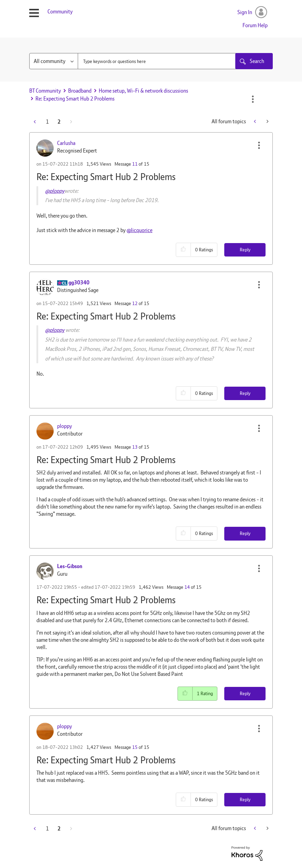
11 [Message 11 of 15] (135, 164)
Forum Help (255, 25)
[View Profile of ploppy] (64, 426)
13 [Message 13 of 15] (135, 447)
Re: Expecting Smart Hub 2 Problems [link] (75, 99)
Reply (245, 250)
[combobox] (175, 61)
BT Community (45, 91)
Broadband (80, 91)
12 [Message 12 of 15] (135, 303)
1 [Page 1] (47, 122)
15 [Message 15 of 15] (135, 747)
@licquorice (139, 230)
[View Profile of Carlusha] (66, 143)
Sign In (245, 12)
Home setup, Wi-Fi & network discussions (143, 91)
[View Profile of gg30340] (79, 283)
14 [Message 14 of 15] (187, 587)
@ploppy (55, 191)
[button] (259, 145)
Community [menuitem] (60, 12)
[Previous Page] (35, 122)
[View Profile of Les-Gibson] (70, 566)
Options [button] (253, 99)
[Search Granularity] (54, 61)
